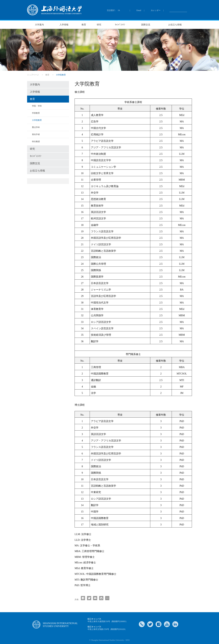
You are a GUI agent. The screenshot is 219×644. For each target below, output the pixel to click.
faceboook (159, 624)
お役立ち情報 (175, 25)
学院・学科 (37, 106)
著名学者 (36, 134)
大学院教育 (37, 120)
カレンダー (156, 10)
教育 (84, 25)
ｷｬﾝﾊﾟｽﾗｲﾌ (120, 25)
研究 (99, 25)
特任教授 (36, 142)
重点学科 (36, 127)
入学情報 (64, 25)
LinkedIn (175, 624)
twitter (150, 624)
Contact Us (142, 624)
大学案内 (39, 25)
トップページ (33, 75)
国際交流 (146, 25)
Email (139, 10)
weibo (167, 624)
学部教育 (36, 113)
